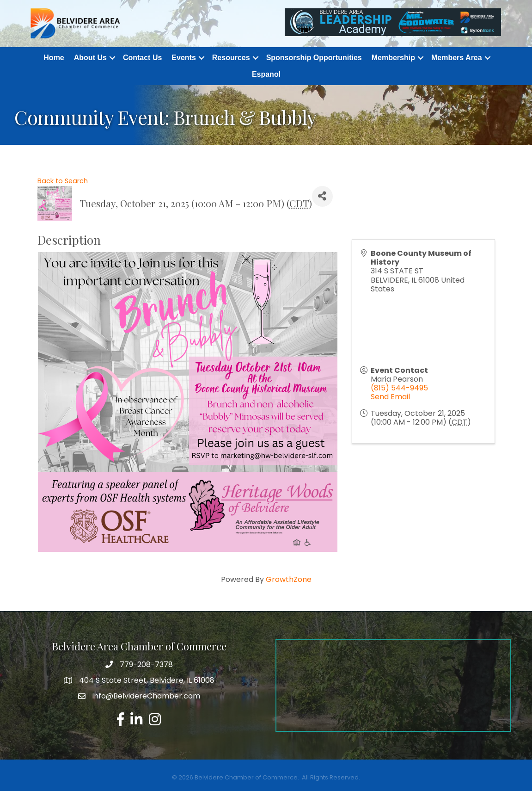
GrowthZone (289, 579)
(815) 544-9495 (399, 388)
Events (183, 58)
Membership (393, 58)
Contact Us (142, 58)
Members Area (457, 58)
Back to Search (63, 181)
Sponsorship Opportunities (314, 58)
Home (54, 58)
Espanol (266, 74)
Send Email (390, 397)
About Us (90, 58)
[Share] (322, 196)
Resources (231, 58)
